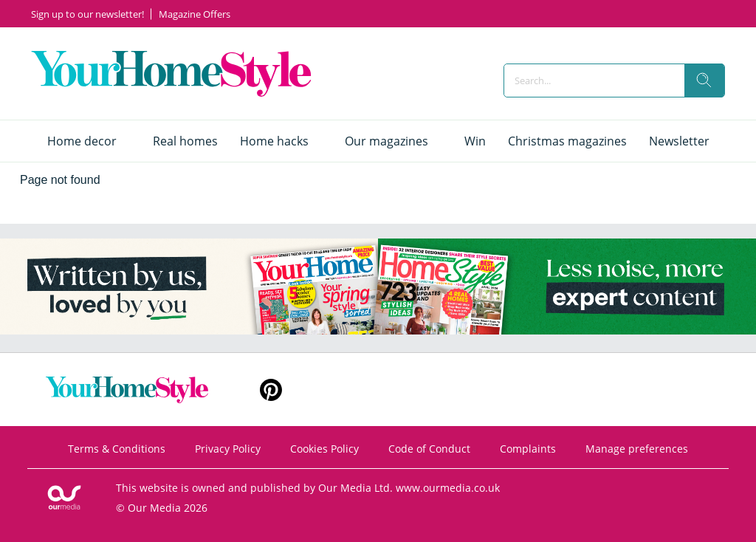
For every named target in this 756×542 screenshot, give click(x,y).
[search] (704, 80)
